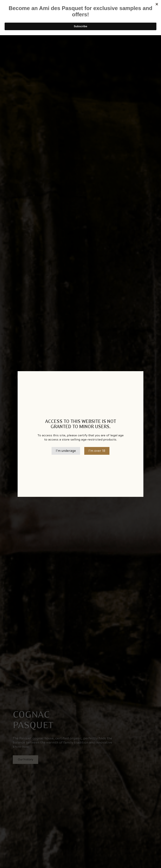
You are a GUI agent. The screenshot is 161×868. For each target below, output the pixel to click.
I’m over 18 (97, 451)
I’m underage (66, 451)
